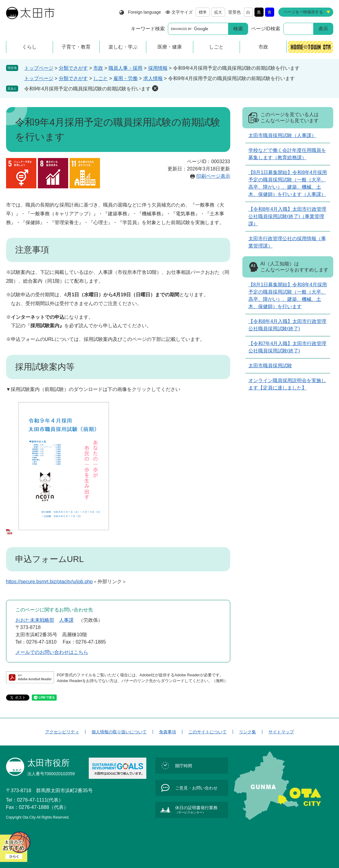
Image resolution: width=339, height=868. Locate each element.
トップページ (39, 68)
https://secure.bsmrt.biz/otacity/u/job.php (49, 582)
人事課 (66, 620)
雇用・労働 (125, 78)
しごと (101, 78)
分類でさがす (73, 68)
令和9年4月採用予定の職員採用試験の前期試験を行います (88, 89)
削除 (155, 88)
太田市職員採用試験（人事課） (282, 135)
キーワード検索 (148, 29)
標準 (203, 12)
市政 (98, 68)
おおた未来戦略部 (35, 620)
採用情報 (158, 68)
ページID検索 (266, 29)
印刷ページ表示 (213, 176)
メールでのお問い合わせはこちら (52, 652)
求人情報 (153, 78)
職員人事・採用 (125, 68)
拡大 (218, 12)
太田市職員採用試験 (270, 366)
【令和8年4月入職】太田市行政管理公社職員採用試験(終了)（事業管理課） (287, 216)
